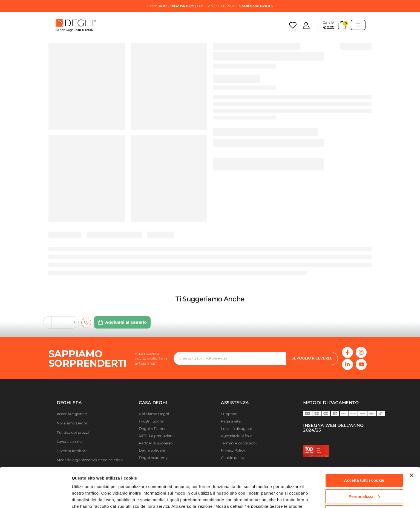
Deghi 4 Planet (152, 429)
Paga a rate (231, 421)
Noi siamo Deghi (72, 423)
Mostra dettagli (87, 497)
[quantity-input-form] (61, 322)
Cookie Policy (86, 482)
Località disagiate (237, 429)
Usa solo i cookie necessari (364, 475)
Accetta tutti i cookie (364, 443)
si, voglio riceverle (312, 358)
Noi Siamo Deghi (154, 414)
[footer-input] (230, 358)
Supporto (229, 414)
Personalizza (364, 459)
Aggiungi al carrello (126, 322)
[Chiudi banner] (412, 438)
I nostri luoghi (151, 421)
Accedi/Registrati (72, 414)
